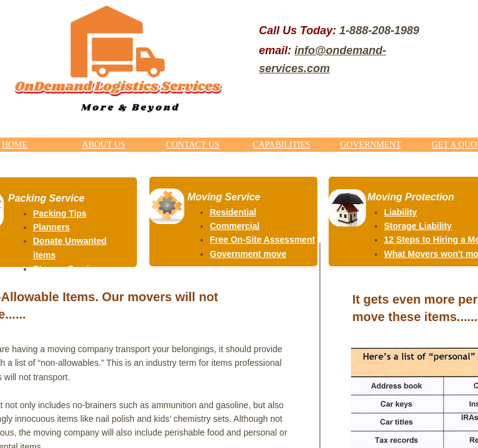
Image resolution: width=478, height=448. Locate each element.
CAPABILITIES (282, 145)
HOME (15, 145)
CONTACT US (192, 145)
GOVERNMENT (371, 145)
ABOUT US (104, 145)
